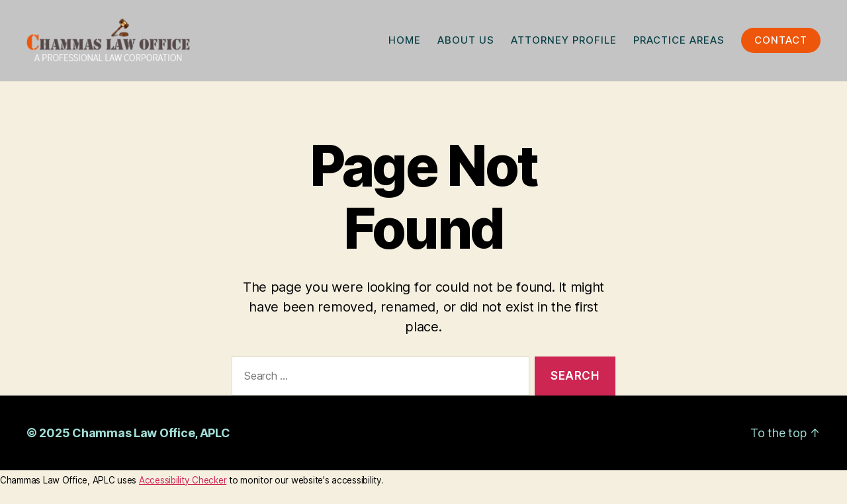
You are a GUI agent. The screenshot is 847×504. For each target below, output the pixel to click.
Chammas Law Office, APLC (151, 437)
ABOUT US (466, 43)
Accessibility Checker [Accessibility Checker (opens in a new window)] (183, 484)
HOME (405, 43)
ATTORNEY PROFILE (564, 43)
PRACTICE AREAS (679, 43)
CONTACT (781, 43)
